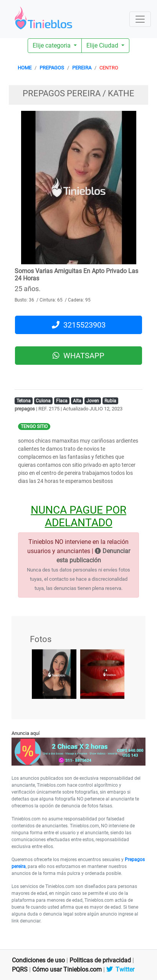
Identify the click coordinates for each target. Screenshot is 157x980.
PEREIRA (82, 68)
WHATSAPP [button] (78, 356)
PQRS (20, 969)
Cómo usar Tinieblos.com (67, 969)
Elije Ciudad (103, 45)
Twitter (120, 969)
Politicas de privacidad (100, 960)
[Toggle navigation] (140, 19)
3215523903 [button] (79, 325)
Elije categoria (52, 45)
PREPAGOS (52, 68)
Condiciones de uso (38, 960)
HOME (25, 68)
